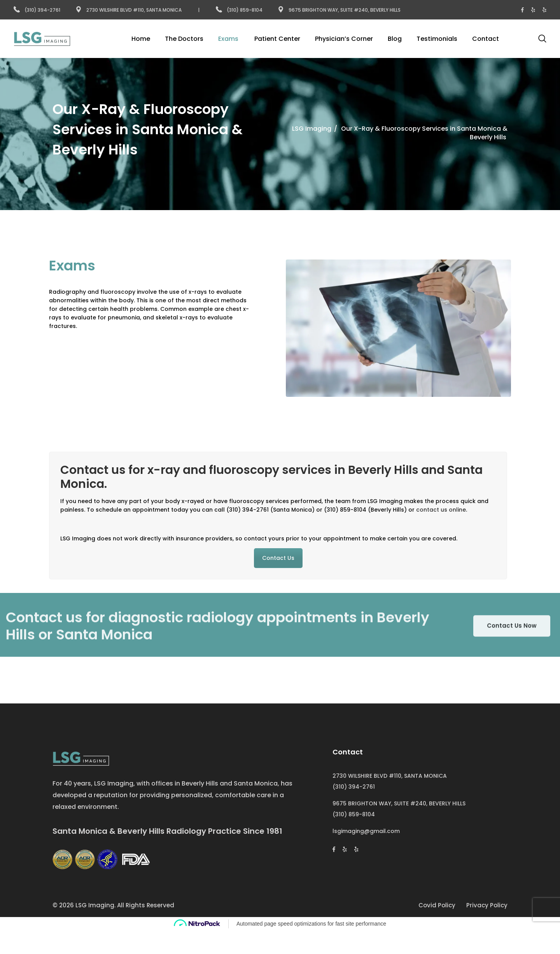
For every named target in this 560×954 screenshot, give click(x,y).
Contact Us (278, 558)
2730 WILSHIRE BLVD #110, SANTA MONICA (390, 776)
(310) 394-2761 (37, 10)
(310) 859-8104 (240, 10)
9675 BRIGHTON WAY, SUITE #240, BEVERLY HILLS (399, 803)
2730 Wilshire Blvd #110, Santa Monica (129, 10)
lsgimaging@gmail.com (366, 831)
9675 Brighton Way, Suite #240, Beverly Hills (339, 10)
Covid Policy (437, 905)
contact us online (441, 510)
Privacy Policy (487, 905)
